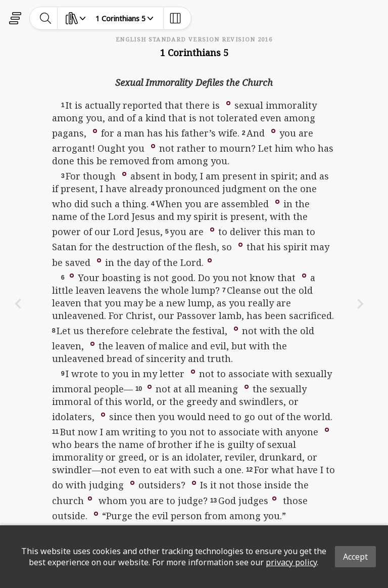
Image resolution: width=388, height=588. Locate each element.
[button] (228, 103)
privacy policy (291, 562)
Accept (355, 557)
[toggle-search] (46, 18)
